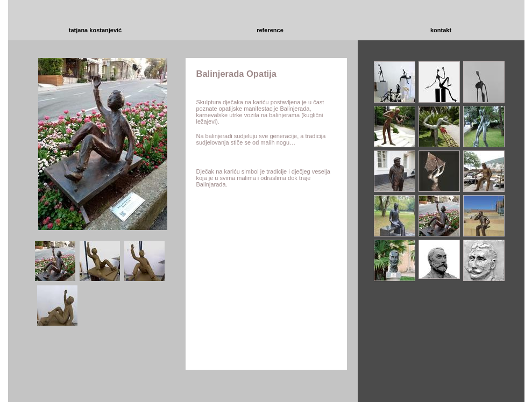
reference (270, 30)
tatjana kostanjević (95, 30)
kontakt (441, 30)
